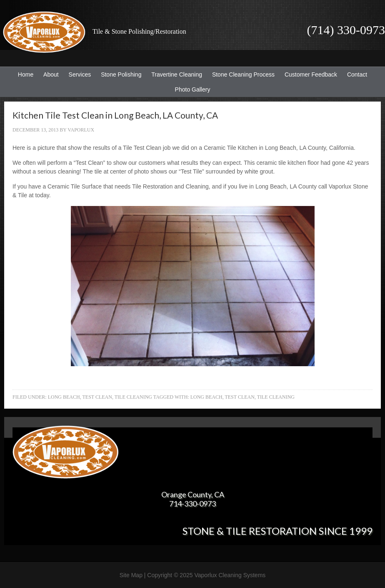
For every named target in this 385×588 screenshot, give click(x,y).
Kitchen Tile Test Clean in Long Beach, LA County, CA (115, 115)
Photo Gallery (193, 89)
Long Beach (64, 397)
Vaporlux (81, 130)
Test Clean (97, 397)
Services (78, 74)
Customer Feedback (309, 74)
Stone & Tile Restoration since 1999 (277, 531)
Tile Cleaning (133, 397)
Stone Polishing (121, 74)
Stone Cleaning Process (241, 74)
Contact (357, 74)
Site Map (131, 575)
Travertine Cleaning (175, 74)
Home (26, 74)
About (49, 74)
